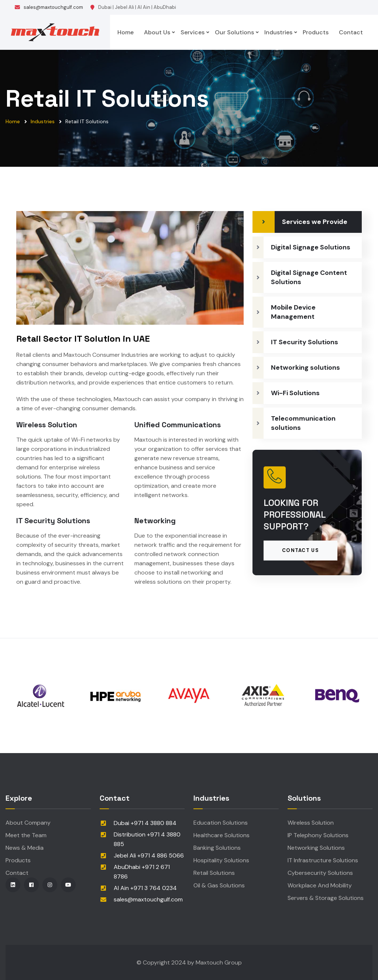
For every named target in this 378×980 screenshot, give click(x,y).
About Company (28, 823)
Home (126, 32)
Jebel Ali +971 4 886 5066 (149, 855)
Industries (278, 32)
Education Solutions (221, 823)
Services (193, 32)
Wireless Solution (311, 823)
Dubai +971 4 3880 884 (145, 823)
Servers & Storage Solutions (326, 898)
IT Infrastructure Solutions (323, 860)
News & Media (25, 848)
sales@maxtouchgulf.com (53, 7)
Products (316, 32)
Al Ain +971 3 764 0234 (145, 888)
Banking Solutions (217, 848)
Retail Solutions (214, 873)
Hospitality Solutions (221, 860)
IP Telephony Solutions (318, 835)
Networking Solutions (316, 848)
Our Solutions (234, 32)
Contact (351, 32)
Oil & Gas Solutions (219, 885)
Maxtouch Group (219, 962)
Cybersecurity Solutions (320, 873)
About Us (157, 32)
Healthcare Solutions (221, 835)
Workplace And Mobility (320, 885)
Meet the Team (26, 835)
